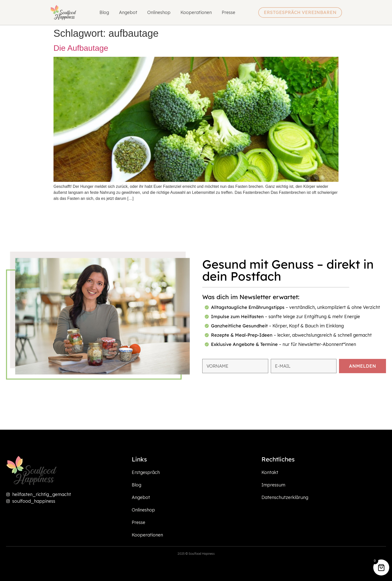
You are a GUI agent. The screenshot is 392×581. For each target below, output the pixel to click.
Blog (104, 12)
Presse (228, 12)
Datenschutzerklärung (285, 497)
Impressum (273, 485)
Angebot (128, 12)
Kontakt (270, 472)
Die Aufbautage (81, 48)
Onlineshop (159, 12)
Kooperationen (196, 12)
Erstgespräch (146, 472)
